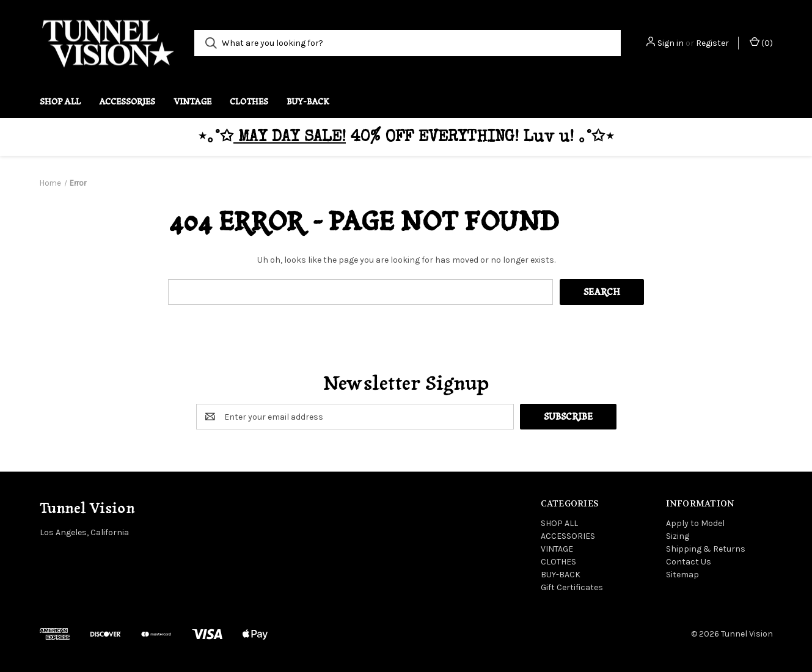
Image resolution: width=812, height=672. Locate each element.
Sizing (678, 536)
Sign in (671, 43)
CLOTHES (249, 101)
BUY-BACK (308, 101)
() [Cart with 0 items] (761, 42)
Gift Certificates (572, 587)
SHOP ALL (60, 101)
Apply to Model (695, 523)
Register (712, 43)
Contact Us (689, 562)
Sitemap (682, 575)
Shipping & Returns (706, 549)
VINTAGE (192, 101)
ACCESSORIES (127, 101)
